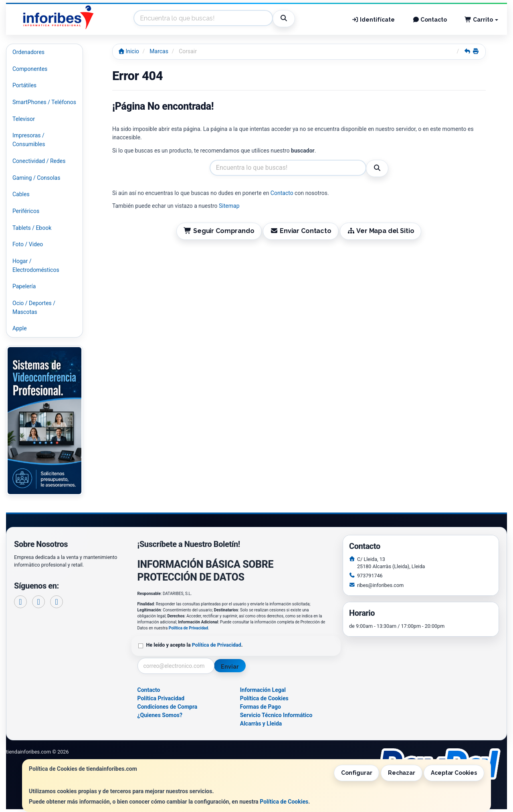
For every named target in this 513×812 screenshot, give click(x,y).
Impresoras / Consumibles (29, 140)
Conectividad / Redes (39, 161)
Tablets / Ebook (32, 228)
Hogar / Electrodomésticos (36, 265)
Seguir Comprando (219, 231)
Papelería (24, 286)
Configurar (357, 773)
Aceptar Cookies (454, 773)
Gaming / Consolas (36, 178)
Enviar (230, 667)
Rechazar (402, 773)
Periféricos (26, 211)
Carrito (481, 20)
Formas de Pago (261, 707)
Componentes (30, 69)
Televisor (24, 119)
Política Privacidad (161, 698)
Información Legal (263, 690)
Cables (21, 194)
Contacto (430, 20)
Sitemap (229, 206)
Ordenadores (28, 52)
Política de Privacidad (188, 628)
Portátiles (24, 85)
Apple (20, 328)
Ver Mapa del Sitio (381, 231)
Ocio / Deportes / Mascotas (34, 308)
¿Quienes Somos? (160, 715)
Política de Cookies (284, 802)
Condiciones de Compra (168, 707)
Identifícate (373, 20)
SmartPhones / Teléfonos (44, 102)
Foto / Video (28, 244)
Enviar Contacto (301, 231)
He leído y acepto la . (195, 645)
